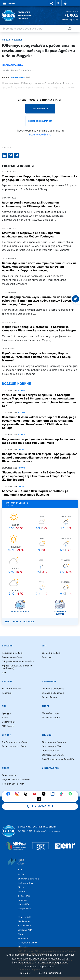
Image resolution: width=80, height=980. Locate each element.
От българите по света (15, 742)
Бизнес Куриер (49, 697)
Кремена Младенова (12, 65)
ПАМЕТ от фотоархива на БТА (58, 759)
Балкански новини (11, 689)
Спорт (18, 40)
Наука (5, 718)
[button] (52, 3)
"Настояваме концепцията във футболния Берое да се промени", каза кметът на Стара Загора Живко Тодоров (39, 476)
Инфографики (51, 768)
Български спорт (51, 718)
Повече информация (49, 973)
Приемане (25, 973)
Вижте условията (40, 134)
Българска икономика (53, 693)
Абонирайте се (40, 109)
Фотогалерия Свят (52, 746)
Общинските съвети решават (18, 662)
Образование (9, 722)
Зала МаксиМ (25, 926)
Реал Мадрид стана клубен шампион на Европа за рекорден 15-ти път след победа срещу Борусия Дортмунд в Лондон (39, 301)
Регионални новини (12, 657)
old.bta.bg (23, 947)
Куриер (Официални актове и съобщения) (17, 667)
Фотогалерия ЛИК (51, 751)
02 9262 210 (42, 806)
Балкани (7, 682)
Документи (24, 896)
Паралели (47, 657)
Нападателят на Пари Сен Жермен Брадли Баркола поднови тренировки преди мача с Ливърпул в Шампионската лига (40, 458)
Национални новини (12, 653)
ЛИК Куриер (8, 726)
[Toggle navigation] (8, 3)
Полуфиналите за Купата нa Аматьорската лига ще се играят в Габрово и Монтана (39, 441)
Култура (6, 713)
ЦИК (4, 673)
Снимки (47, 735)
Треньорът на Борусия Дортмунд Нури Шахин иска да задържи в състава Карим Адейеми (40, 178)
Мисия (21, 887)
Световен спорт (51, 713)
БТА (20, 870)
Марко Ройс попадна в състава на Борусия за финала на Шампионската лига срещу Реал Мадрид (40, 329)
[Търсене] (70, 28)
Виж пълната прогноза (19, 622)
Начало (6, 40)
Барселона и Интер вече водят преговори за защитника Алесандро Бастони (35, 493)
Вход (73, 15)
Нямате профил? (70, 19)
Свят (45, 646)
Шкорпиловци (25, 909)
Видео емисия (9, 775)
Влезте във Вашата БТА (40, 121)
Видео (6, 768)
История (23, 892)
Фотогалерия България (54, 742)
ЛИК (4, 706)
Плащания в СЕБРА (27, 943)
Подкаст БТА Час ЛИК (13, 784)
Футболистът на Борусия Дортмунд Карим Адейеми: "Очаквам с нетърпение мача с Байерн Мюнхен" (37, 357)
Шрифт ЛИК (24, 917)
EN (58, 3)
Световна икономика (53, 689)
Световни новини (51, 653)
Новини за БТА (25, 883)
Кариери (22, 900)
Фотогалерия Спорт (53, 755)
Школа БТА (23, 904)
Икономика (49, 682)
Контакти (23, 939)
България (8, 646)
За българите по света (14, 746)
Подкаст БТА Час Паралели (16, 780)
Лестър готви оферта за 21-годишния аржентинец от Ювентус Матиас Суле (31, 204)
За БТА (21, 875)
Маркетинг (24, 921)
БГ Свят (6, 735)
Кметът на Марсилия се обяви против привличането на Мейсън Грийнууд (31, 235)
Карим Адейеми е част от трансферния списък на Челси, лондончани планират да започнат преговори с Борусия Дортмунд (39, 267)
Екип (20, 934)
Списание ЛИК (25, 930)
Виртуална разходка (29, 879)
